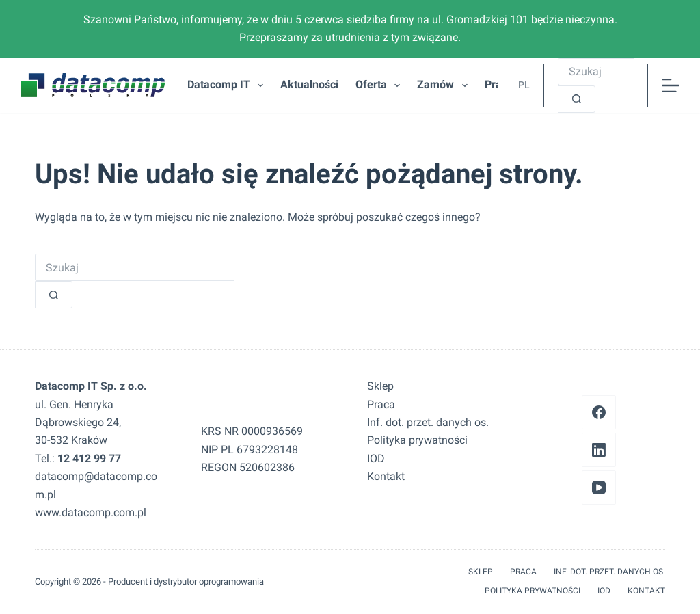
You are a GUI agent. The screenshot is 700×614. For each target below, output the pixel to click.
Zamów (445, 85)
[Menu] (671, 85)
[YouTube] (599, 488)
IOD (376, 458)
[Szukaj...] (596, 72)
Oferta (380, 85)
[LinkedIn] (599, 450)
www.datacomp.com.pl (91, 512)
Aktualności (309, 84)
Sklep (380, 386)
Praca (381, 404)
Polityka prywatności (417, 440)
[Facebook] (599, 412)
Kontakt (386, 476)
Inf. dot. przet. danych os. (428, 422)
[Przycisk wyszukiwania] (577, 99)
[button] (521, 85)
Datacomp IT (228, 85)
